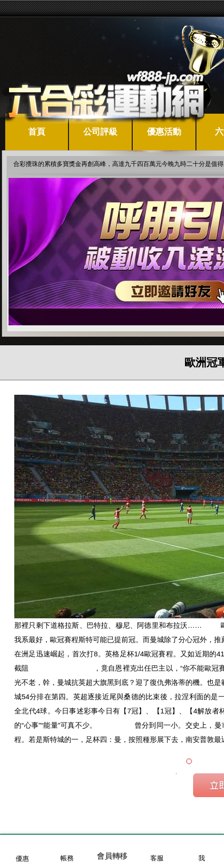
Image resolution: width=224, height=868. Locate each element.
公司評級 (100, 132)
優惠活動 (164, 132)
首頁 (37, 132)
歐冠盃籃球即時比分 (61, 668)
